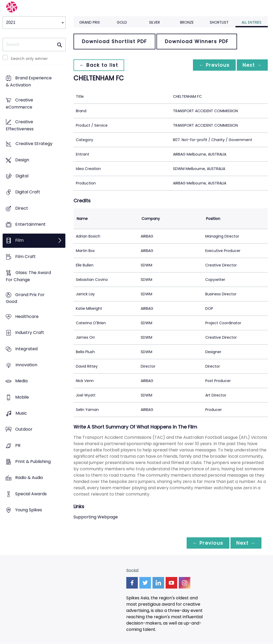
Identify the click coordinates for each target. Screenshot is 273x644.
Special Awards (31, 494)
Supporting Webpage (96, 517)
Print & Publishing (33, 462)
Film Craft (25, 257)
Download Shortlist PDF (114, 41)
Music (21, 413)
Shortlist (219, 22)
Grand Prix (90, 22)
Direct (22, 208)
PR (18, 445)
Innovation (26, 365)
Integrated (26, 349)
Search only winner (29, 59)
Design (22, 160)
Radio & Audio (29, 478)
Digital (22, 176)
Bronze (187, 22)
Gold (122, 22)
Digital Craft (28, 192)
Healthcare (27, 316)
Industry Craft (30, 333)
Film (19, 241)
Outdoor (24, 429)
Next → (252, 65)
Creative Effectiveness (20, 125)
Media (21, 381)
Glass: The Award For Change (28, 276)
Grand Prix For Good (25, 298)
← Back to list (99, 65)
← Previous (213, 65)
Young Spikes (29, 510)
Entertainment (30, 224)
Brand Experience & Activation (29, 82)
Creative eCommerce (19, 104)
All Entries (251, 22)
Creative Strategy (34, 144)
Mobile (22, 397)
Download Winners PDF (197, 41)
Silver (154, 22)
